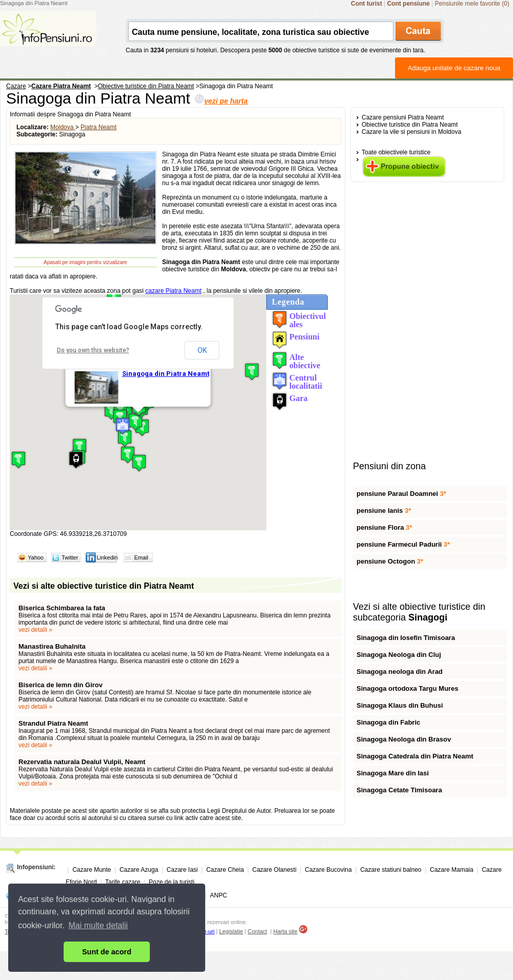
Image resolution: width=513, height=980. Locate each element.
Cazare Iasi (182, 870)
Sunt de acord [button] (107, 952)
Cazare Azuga (139, 870)
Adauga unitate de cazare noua (454, 68)
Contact (258, 931)
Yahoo (36, 557)
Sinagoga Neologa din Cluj (399, 655)
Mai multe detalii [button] (98, 925)
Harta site (285, 931)
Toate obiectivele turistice (396, 152)
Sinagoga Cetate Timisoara (399, 790)
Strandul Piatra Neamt (53, 723)
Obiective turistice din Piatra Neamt (410, 125)
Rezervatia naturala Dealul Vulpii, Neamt (82, 762)
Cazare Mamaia (452, 870)
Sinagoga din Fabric (388, 722)
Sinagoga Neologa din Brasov (404, 739)
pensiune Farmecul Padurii (403, 544)
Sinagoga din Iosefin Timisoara (406, 638)
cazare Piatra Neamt (173, 291)
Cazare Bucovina (328, 870)
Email (141, 557)
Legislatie (231, 931)
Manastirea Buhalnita (52, 646)
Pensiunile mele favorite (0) (472, 4)
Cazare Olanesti (274, 870)
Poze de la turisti (172, 882)
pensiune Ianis (384, 511)
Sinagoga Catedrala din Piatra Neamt (415, 756)
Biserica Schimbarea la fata (62, 608)
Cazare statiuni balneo (391, 870)
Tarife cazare (123, 882)
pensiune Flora (384, 527)
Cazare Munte (92, 870)
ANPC (218, 895)
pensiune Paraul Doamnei (401, 494)
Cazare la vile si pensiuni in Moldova (411, 132)
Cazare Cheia (225, 870)
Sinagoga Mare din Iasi (393, 773)
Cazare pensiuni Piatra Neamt (403, 117)
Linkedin (107, 557)
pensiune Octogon (390, 561)
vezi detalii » (35, 630)
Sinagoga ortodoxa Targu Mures (407, 688)
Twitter (70, 557)
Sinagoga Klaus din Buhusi (400, 705)
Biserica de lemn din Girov (61, 685)
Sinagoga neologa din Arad (400, 672)
